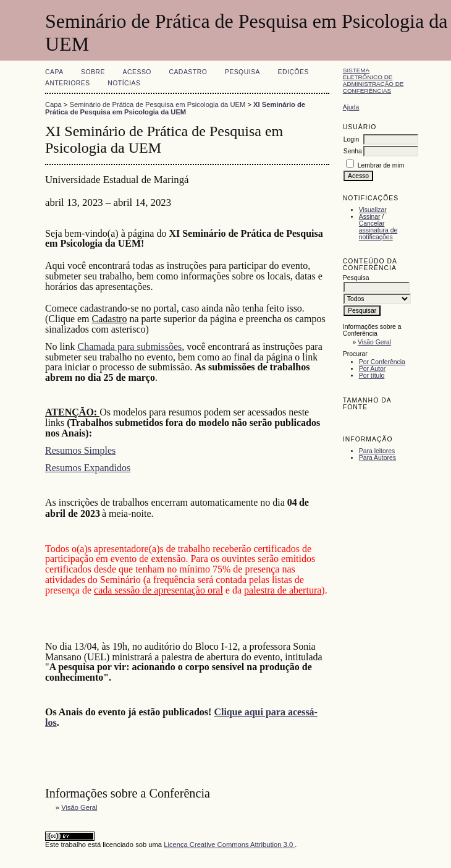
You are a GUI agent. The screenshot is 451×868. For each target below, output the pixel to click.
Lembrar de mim (381, 165)
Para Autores (377, 458)
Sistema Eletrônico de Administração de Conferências (373, 80)
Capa (54, 72)
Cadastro (188, 72)
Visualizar (373, 210)
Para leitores (377, 451)
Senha (353, 151)
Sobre (93, 72)
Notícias (124, 83)
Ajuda (351, 107)
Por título (372, 376)
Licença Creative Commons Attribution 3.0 (229, 845)
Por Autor (372, 369)
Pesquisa (242, 72)
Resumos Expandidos (88, 468)
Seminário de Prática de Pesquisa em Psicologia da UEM (158, 104)
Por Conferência (382, 362)
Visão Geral (374, 342)
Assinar (370, 217)
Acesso (137, 72)
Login (351, 139)
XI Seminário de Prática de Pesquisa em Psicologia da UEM (175, 108)
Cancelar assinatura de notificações (378, 230)
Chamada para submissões (129, 347)
